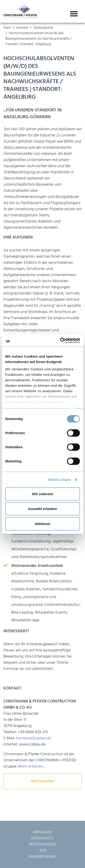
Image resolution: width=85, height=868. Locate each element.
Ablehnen (42, 524)
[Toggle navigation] (74, 14)
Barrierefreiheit (43, 857)
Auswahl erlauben (42, 509)
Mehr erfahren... (31, 767)
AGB (43, 851)
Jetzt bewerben (43, 781)
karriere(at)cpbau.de (33, 738)
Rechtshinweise (43, 845)
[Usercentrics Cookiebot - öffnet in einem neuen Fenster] (61, 341)
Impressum (43, 832)
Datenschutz (43, 838)
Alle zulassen (42, 494)
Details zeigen (59, 480)
